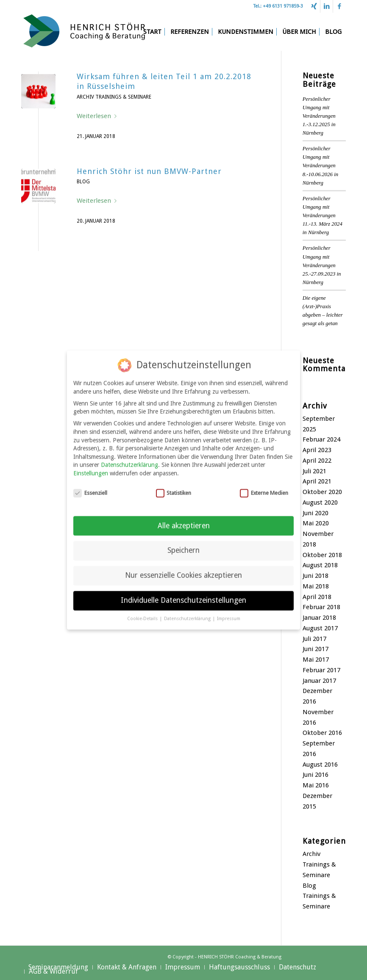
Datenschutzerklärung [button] (188, 614)
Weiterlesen (98, 116)
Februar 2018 (321, 607)
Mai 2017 (316, 660)
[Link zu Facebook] (339, 6)
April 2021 (317, 481)
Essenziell (90, 488)
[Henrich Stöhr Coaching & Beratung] (85, 32)
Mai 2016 (316, 785)
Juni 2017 (316, 649)
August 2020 (320, 502)
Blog (83, 182)
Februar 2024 (321, 439)
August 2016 (320, 765)
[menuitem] (152, 32)
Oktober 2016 (322, 733)
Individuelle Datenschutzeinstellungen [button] (183, 596)
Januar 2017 (319, 681)
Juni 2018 (316, 576)
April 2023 (317, 450)
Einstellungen (91, 469)
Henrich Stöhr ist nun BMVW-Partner (149, 171)
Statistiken (174, 488)
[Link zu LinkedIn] (327, 6)
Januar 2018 (319, 618)
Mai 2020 (316, 523)
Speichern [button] (183, 546)
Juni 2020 (316, 513)
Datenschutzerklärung (129, 460)
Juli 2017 (314, 639)
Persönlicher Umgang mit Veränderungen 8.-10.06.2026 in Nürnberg (320, 166)
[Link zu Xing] (314, 6)
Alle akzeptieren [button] (184, 521)
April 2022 (317, 461)
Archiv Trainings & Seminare (114, 97)
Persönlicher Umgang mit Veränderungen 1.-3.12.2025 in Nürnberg (319, 116)
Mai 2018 (316, 586)
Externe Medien (264, 488)
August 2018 (320, 565)
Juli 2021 (314, 471)
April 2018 (317, 597)
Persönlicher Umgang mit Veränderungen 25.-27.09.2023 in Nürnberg (322, 265)
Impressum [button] (229, 614)
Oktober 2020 (322, 492)
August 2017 (320, 628)
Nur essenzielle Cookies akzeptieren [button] (183, 571)
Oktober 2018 (322, 555)
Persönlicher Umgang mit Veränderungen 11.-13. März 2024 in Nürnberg (323, 216)
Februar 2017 (321, 670)
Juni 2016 (316, 775)
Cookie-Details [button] (143, 614)
